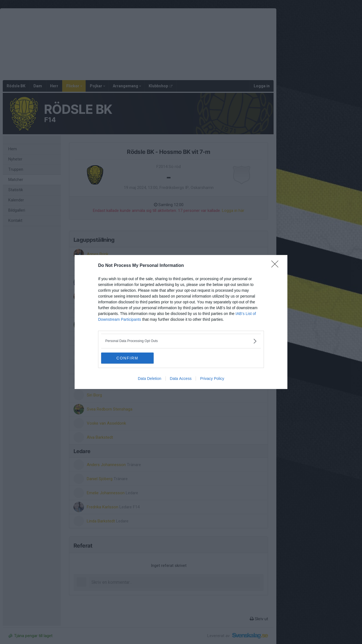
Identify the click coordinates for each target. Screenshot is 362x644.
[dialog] (181, 322)
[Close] (277, 266)
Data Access (181, 378)
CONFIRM (127, 358)
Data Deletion (150, 378)
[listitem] (181, 341)
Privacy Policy (212, 378)
